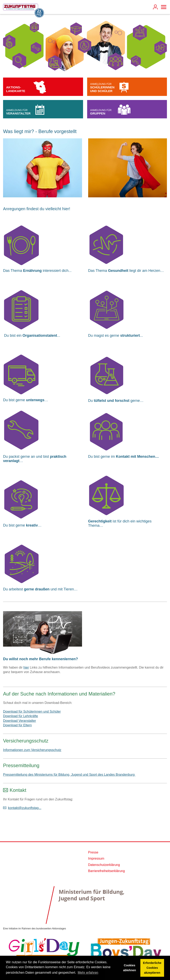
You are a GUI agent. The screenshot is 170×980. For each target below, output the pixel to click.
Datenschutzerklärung (104, 865)
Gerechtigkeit (100, 521)
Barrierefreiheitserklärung (107, 871)
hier (26, 667)
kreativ (32, 525)
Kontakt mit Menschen (136, 457)
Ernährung (32, 271)
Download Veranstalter (20, 721)
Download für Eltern (17, 725)
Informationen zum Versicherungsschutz (32, 750)
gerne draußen (37, 589)
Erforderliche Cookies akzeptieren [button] (152, 968)
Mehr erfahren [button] (88, 973)
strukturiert (130, 336)
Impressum (96, 858)
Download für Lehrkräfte (21, 716)
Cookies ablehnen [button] (130, 968)
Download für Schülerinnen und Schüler (32, 712)
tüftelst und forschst (112, 401)
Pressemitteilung (21, 765)
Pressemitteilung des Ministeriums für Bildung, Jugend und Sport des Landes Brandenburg (69, 775)
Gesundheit (118, 271)
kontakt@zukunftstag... (25, 808)
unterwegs (35, 400)
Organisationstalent (40, 336)
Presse (93, 852)
